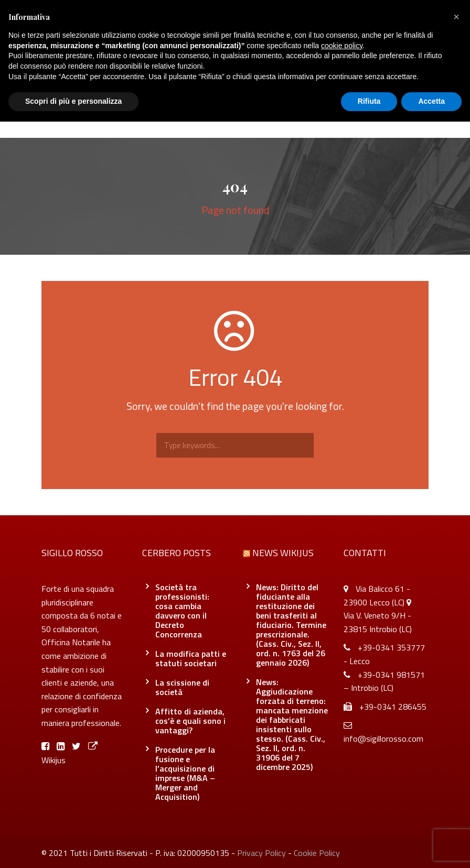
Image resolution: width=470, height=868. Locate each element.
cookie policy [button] (342, 46)
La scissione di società (182, 687)
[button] (456, 17)
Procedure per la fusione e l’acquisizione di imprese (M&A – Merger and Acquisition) (185, 773)
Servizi (180, 116)
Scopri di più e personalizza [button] (73, 101)
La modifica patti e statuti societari (191, 658)
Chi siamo (123, 116)
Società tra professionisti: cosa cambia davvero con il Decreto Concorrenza (182, 611)
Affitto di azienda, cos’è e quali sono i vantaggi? (190, 721)
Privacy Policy (261, 853)
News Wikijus (283, 553)
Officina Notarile (285, 116)
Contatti (351, 116)
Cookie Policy (317, 853)
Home (77, 116)
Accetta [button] (431, 101)
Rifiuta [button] (369, 101)
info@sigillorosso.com (383, 739)
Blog (226, 116)
